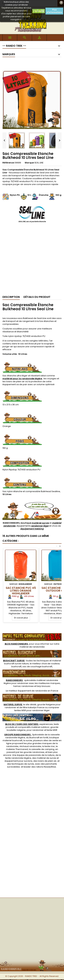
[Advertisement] (31, 260)
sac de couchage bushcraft (37, 666)
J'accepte (39, 11)
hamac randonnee (23, 686)
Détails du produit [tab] (37, 297)
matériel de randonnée (32, 647)
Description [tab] (11, 297)
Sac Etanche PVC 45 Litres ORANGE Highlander (21, 591)
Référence (8, 163)
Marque (29, 163)
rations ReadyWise (46, 767)
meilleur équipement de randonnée (28, 691)
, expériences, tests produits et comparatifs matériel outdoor (32, 726)
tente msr (50, 746)
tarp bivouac (44, 686)
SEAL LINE (39, 163)
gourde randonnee (34, 752)
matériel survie (40, 523)
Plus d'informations (54, 11)
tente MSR (52, 730)
